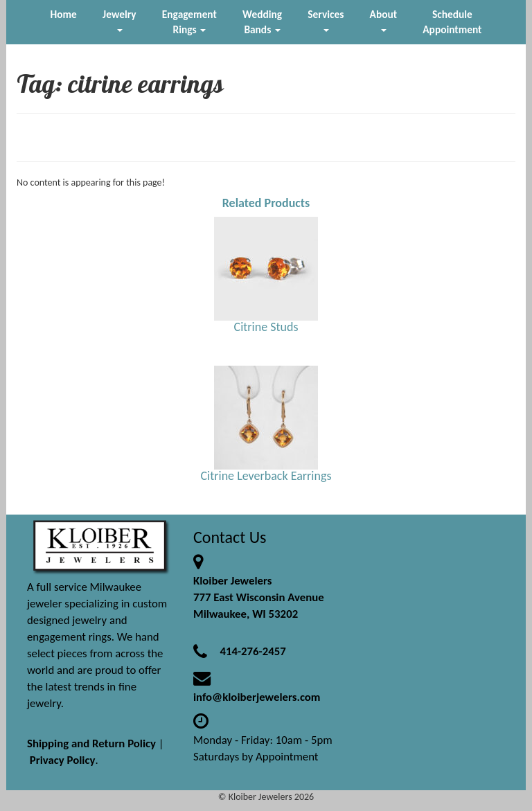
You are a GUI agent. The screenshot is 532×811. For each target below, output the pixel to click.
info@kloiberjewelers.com (257, 697)
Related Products (266, 203)
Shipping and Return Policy (91, 743)
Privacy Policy (63, 760)
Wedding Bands (262, 22)
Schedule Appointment (452, 22)
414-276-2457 (252, 651)
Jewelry (119, 20)
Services (326, 20)
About (383, 20)
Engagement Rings (189, 22)
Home (64, 14)
